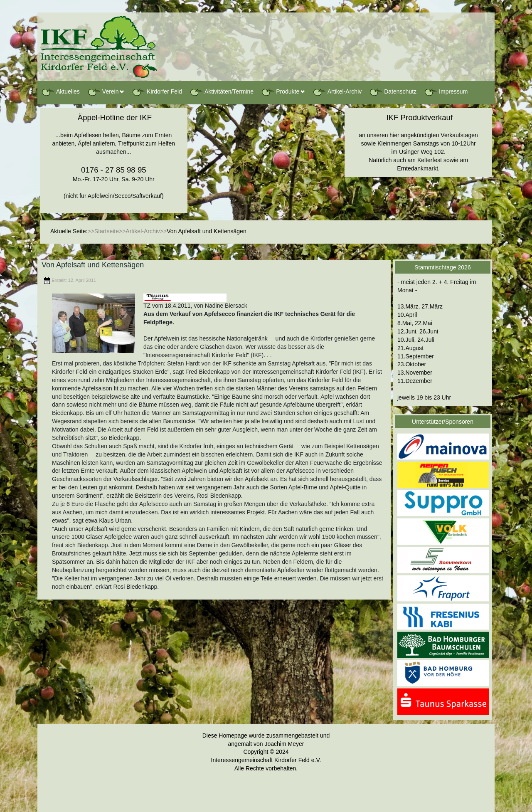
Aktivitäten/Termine (222, 92)
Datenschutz (393, 92)
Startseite (107, 231)
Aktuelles (60, 92)
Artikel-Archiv (337, 92)
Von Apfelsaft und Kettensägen (93, 265)
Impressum (446, 92)
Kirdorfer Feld (157, 92)
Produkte (280, 92)
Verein (103, 92)
